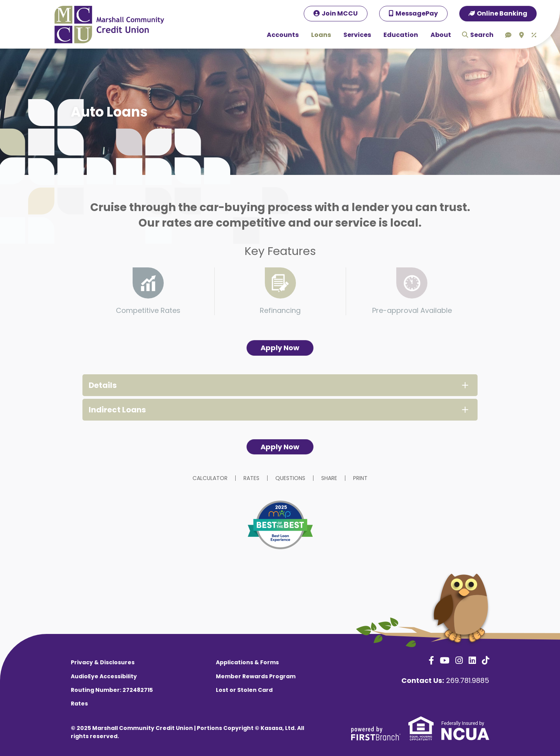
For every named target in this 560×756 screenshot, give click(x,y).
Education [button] (401, 35)
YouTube (445, 660)
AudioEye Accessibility (104, 676)
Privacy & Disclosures (103, 662)
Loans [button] (321, 35)
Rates (251, 478)
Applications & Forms (247, 662)
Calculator (210, 478)
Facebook (431, 660)
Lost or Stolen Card (244, 690)
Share (329, 478)
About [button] (441, 35)
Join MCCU (340, 13)
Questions (290, 478)
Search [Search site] (482, 35)
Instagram (459, 660)
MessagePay (417, 13)
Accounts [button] (283, 35)
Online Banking (502, 13)
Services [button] (357, 35)
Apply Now (280, 348)
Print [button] (360, 478)
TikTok (486, 660)
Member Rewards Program (256, 676)
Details (103, 385)
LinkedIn (472, 660)
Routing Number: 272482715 (112, 690)
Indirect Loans (117, 410)
